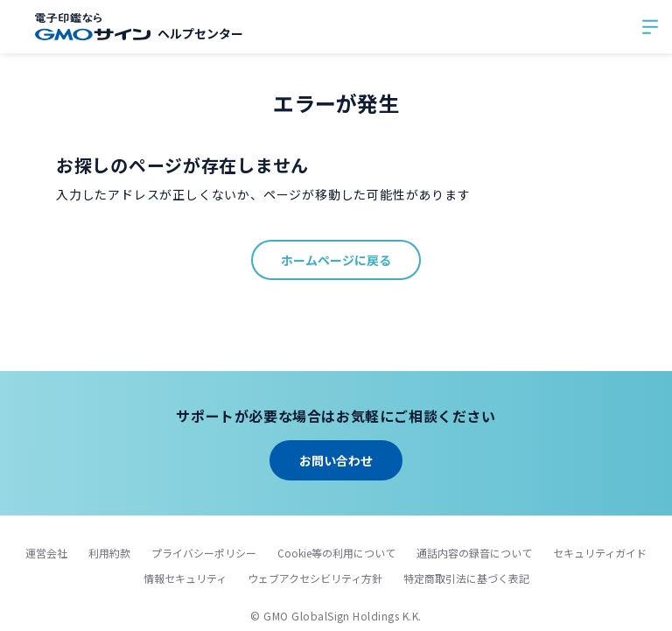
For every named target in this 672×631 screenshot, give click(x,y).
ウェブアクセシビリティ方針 (315, 578)
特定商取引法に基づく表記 (466, 578)
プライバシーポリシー (204, 553)
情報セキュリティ (185, 578)
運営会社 (46, 553)
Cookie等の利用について (336, 553)
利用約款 (109, 553)
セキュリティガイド (600, 553)
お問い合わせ (336, 460)
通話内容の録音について (474, 553)
